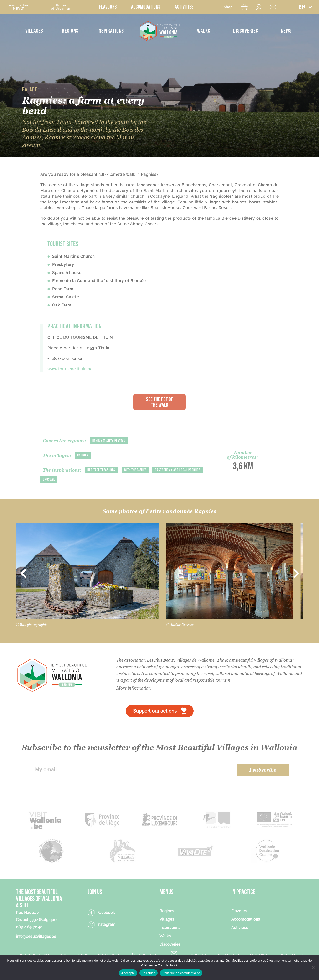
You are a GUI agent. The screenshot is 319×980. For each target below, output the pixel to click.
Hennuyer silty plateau (110, 441)
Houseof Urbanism (61, 7)
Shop (228, 7)
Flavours (108, 7)
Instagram (106, 925)
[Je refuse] (313, 967)
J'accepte (128, 973)
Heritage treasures (102, 470)
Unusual (106, 480)
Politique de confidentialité (181, 973)
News (286, 31)
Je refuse (149, 973)
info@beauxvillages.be (36, 937)
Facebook (106, 913)
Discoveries (246, 31)
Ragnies (83, 455)
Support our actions (155, 711)
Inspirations (111, 31)
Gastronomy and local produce (67, 480)
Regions (70, 31)
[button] (305, 7)
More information (134, 689)
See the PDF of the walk (159, 402)
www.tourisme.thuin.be (70, 369)
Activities (184, 7)
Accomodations (146, 7)
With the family (138, 470)
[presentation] (196, 770)
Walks (204, 31)
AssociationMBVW (18, 7)
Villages (34, 31)
